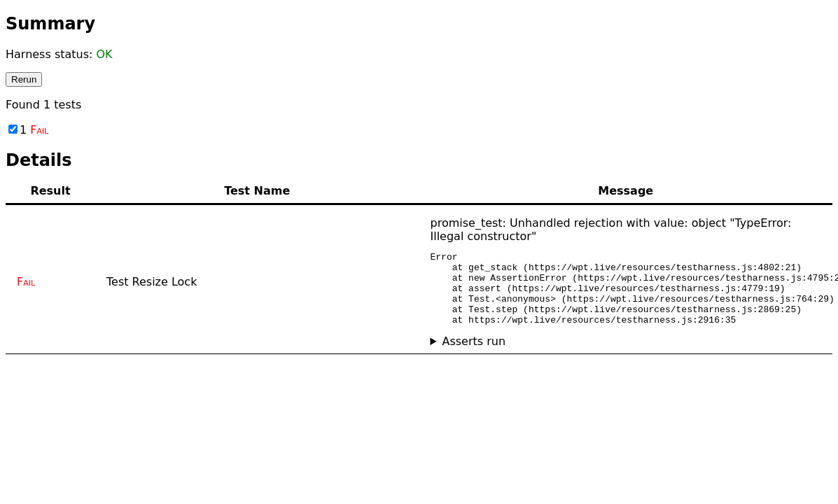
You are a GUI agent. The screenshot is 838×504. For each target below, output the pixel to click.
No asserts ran (626, 356)
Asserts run (474, 356)
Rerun (24, 79)
